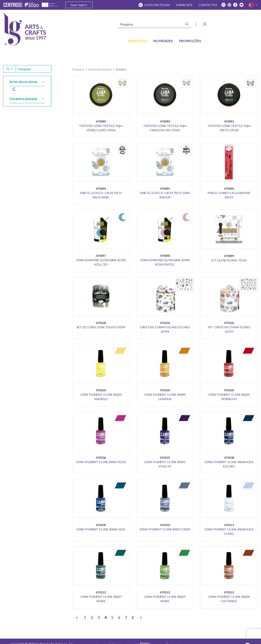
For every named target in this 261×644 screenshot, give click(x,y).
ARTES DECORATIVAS (100, 69)
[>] (141, 618)
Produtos (78, 69)
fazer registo (79, 5)
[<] (77, 618)
